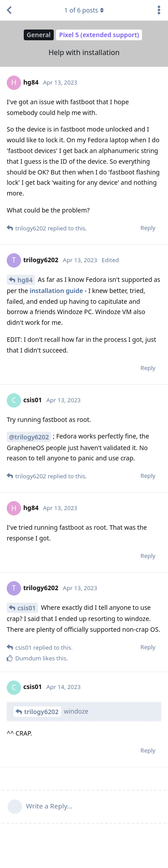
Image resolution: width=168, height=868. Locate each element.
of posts (84, 10)
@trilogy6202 (29, 437)
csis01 (27, 608)
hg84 (25, 280)
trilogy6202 (41, 712)
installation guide (56, 291)
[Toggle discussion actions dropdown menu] (159, 10)
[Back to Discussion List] (9, 10)
